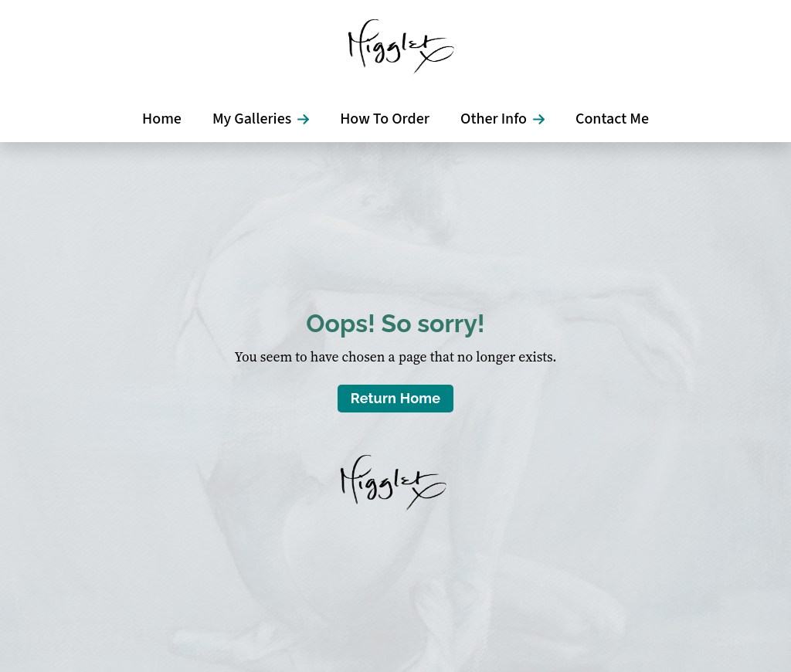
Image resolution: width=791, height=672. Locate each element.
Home (162, 119)
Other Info (494, 119)
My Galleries (252, 119)
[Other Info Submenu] (543, 119)
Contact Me (612, 119)
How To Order (385, 119)
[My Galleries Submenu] (308, 119)
